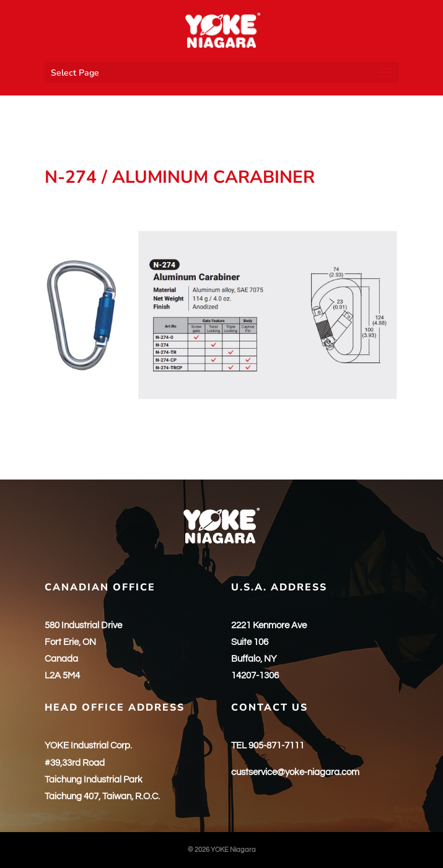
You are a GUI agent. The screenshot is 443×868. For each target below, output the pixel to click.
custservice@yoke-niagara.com (295, 772)
